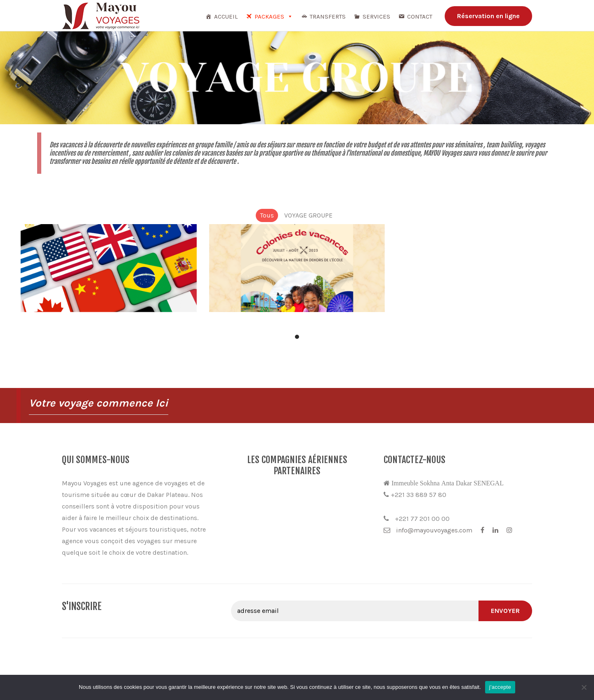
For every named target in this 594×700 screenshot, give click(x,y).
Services (376, 17)
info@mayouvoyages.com (428, 530)
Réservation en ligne (488, 16)
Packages (274, 17)
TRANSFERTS (328, 17)
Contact (420, 17)
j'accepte (500, 687)
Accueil (226, 17)
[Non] (584, 687)
